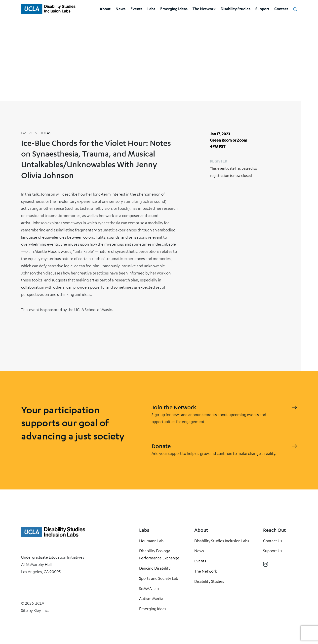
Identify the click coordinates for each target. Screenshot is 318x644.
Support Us (273, 551)
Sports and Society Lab (159, 578)
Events (136, 9)
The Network (204, 9)
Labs (151, 9)
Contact (281, 9)
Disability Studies (236, 9)
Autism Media (151, 598)
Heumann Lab (151, 541)
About (105, 9)
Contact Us (273, 541)
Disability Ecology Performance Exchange (159, 554)
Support (262, 9)
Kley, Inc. (41, 610)
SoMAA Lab (149, 589)
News (120, 9)
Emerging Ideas (174, 9)
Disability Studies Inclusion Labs (222, 541)
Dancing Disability (155, 568)
